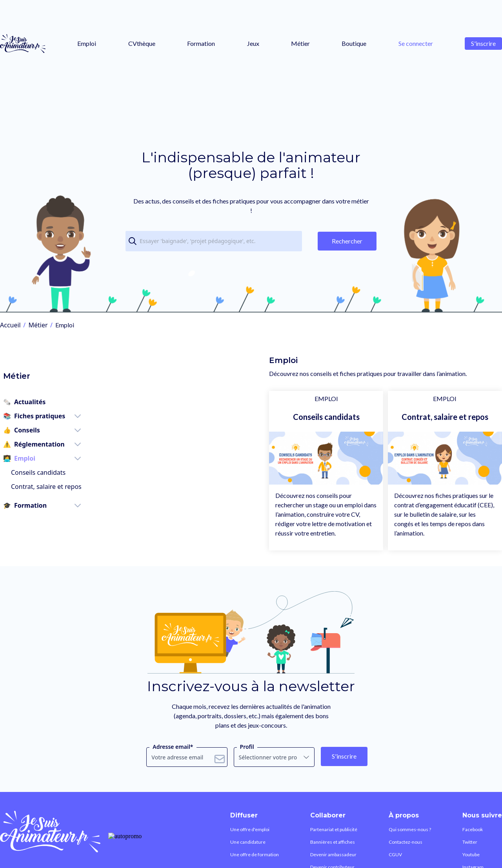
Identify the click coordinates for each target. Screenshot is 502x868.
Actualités (21, 386)
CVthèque (142, 43)
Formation (201, 43)
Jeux (253, 43)
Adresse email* (173, 759)
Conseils (18, 414)
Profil (247, 759)
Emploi (87, 43)
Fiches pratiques (31, 400)
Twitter (473, 859)
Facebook (476, 843)
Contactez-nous (400, 859)
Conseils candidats (35, 457)
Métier (300, 43)
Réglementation (31, 429)
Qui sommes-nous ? (405, 843)
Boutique (354, 43)
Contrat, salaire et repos (43, 471)
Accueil (10, 325)
